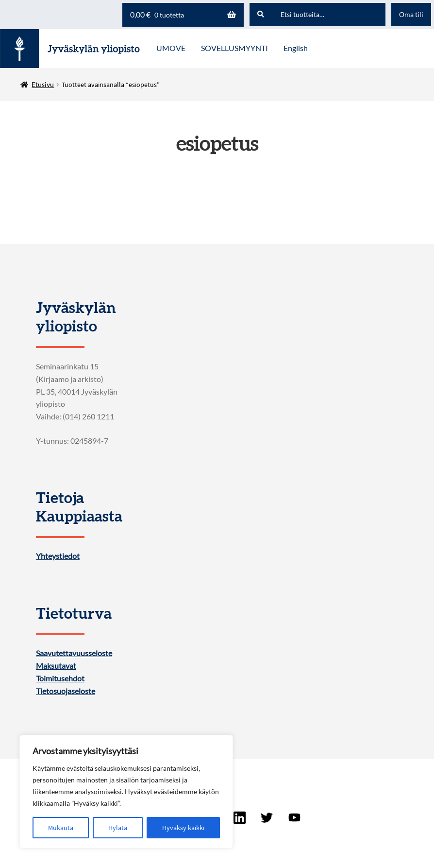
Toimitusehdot (60, 678)
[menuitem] (296, 49)
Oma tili (411, 14)
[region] (126, 792)
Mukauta (61, 828)
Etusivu (43, 84)
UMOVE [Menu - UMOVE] (171, 48)
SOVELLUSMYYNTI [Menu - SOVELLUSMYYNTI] (234, 48)
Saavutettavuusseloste (74, 653)
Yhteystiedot (58, 556)
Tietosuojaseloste (66, 691)
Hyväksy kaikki (183, 828)
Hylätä (118, 828)
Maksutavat (56, 666)
